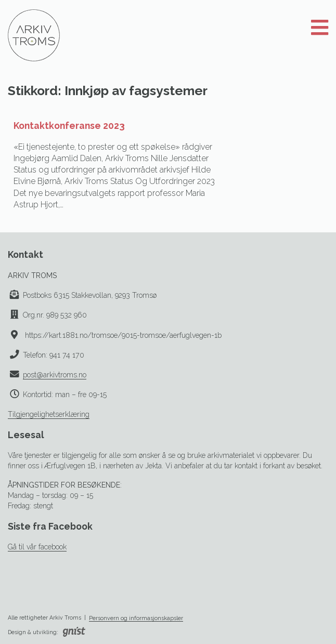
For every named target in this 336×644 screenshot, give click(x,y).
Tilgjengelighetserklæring (49, 414)
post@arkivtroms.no (55, 375)
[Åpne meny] (320, 28)
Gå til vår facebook (37, 547)
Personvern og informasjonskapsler (136, 618)
